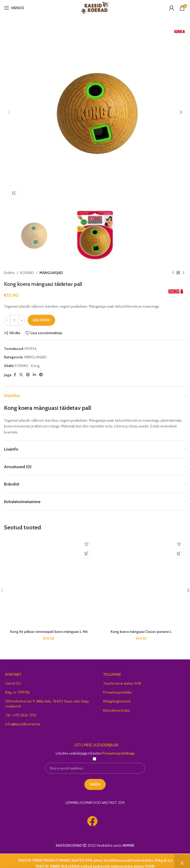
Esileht (9, 273)
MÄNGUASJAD (51, 273)
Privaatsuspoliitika (117, 692)
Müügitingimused (117, 701)
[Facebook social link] (15, 375)
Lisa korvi (41, 320)
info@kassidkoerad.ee (23, 724)
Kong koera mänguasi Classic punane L (141, 632)
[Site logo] (95, 7)
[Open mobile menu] (14, 8)
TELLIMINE (112, 674)
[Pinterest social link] (28, 375)
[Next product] (183, 273)
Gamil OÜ (13, 683)
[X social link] (21, 375)
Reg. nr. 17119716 (17, 692)
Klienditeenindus (117, 710)
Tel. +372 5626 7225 (21, 715)
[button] (87, 553)
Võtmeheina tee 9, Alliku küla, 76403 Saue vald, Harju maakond (47, 704)
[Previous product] (173, 273)
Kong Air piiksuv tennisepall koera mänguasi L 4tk (49, 632)
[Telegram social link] (41, 375)
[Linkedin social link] (34, 375)
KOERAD (27, 273)
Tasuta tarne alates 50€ (122, 683)
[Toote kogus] (14, 320)
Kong (35, 366)
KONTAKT (13, 674)
